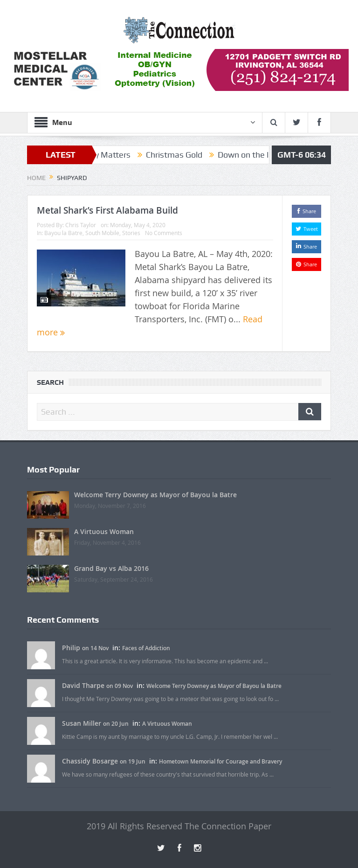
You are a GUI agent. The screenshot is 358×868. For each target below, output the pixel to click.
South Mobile (102, 233)
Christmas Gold (179, 155)
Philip (71, 648)
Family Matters (108, 155)
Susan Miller (82, 723)
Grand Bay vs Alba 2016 (111, 568)
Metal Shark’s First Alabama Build (107, 210)
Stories (131, 233)
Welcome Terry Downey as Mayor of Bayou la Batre (155, 495)
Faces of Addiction (146, 648)
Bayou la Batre (63, 233)
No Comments (164, 233)
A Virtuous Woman (104, 531)
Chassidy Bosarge (90, 761)
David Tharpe (83, 685)
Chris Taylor (81, 225)
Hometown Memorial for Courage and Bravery (220, 761)
